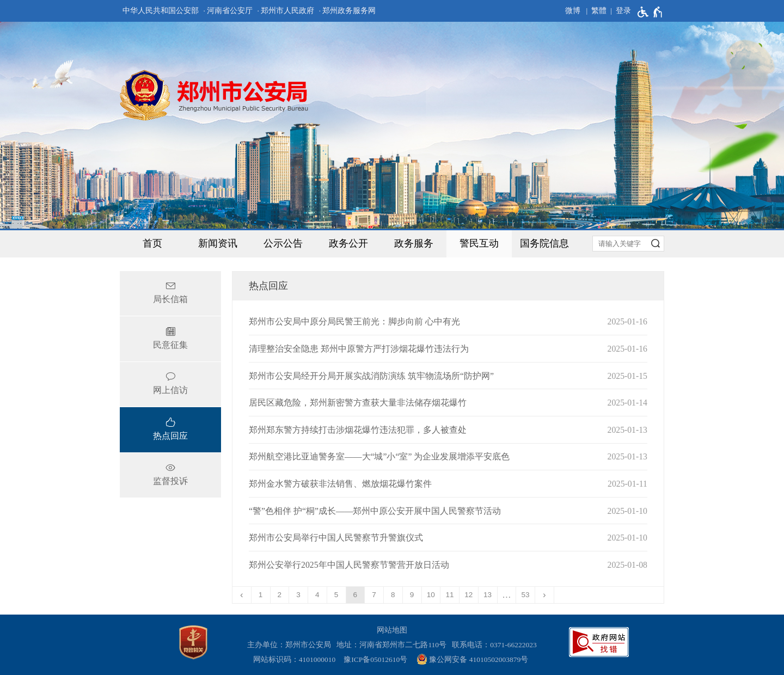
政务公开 (348, 243)
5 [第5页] (336, 595)
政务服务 (414, 243)
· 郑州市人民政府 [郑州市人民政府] (286, 11)
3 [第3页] (298, 595)
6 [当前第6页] (356, 595)
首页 (152, 243)
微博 (573, 11)
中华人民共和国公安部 (161, 11)
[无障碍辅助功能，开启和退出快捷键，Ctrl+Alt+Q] (650, 12)
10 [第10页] (431, 595)
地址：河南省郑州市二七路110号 (393, 645)
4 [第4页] (317, 595)
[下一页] (545, 595)
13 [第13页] (488, 595)
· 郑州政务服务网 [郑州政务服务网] (348, 11)
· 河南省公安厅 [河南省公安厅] (228, 11)
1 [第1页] (261, 595)
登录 (623, 11)
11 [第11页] (450, 595)
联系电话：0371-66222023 (494, 645)
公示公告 (283, 243)
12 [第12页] (468, 595)
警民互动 (479, 243)
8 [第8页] (393, 595)
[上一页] (242, 595)
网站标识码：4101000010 (296, 659)
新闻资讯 (218, 243)
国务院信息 (544, 243)
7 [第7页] (374, 595)
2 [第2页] (280, 595)
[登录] (619, 11)
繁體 (599, 11)
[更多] (507, 595)
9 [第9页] (412, 595)
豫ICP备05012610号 (375, 659)
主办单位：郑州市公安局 (291, 645)
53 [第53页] (526, 595)
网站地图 (392, 630)
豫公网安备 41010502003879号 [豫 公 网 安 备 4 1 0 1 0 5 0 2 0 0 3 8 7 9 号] (472, 659)
